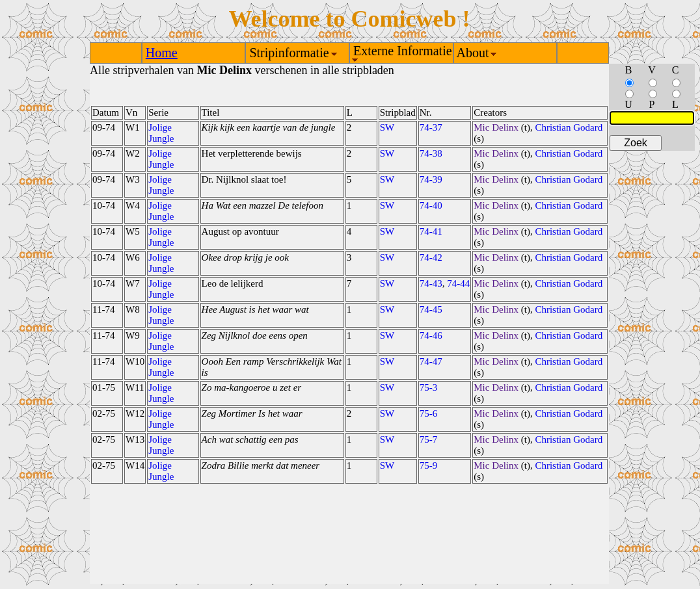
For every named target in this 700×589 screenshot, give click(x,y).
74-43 (431, 283)
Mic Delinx (496, 127)
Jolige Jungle (161, 133)
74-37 (431, 127)
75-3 (429, 387)
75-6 (429, 413)
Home (162, 53)
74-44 (458, 283)
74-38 (431, 153)
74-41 (431, 231)
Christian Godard (569, 127)
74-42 (431, 257)
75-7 (429, 439)
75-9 (429, 465)
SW (387, 127)
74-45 (431, 309)
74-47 (431, 361)
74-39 (431, 179)
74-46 (431, 335)
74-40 (431, 205)
